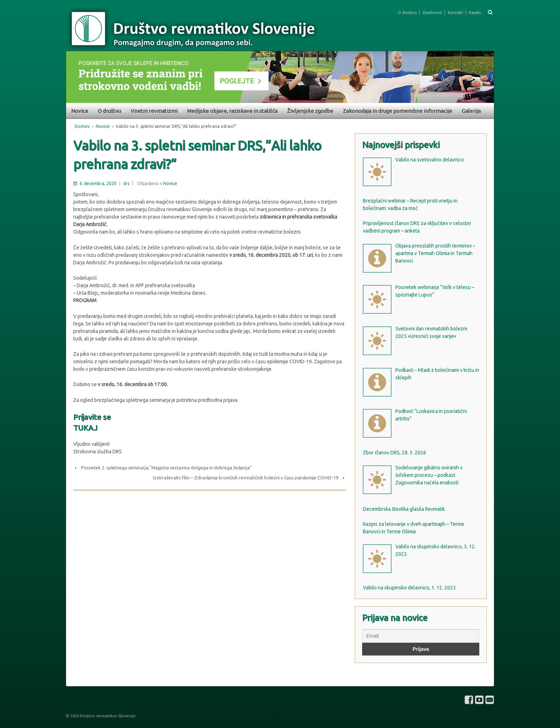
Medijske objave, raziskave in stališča (232, 111)
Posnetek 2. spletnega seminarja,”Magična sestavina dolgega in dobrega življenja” (166, 468)
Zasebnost (432, 13)
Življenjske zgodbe (310, 111)
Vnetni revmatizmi (154, 111)
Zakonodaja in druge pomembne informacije (397, 111)
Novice (80, 111)
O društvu (407, 13)
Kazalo (475, 13)
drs (126, 183)
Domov (82, 126)
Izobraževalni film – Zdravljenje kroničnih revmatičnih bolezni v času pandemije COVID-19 (246, 478)
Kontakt (456, 13)
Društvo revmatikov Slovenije (107, 716)
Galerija (471, 111)
